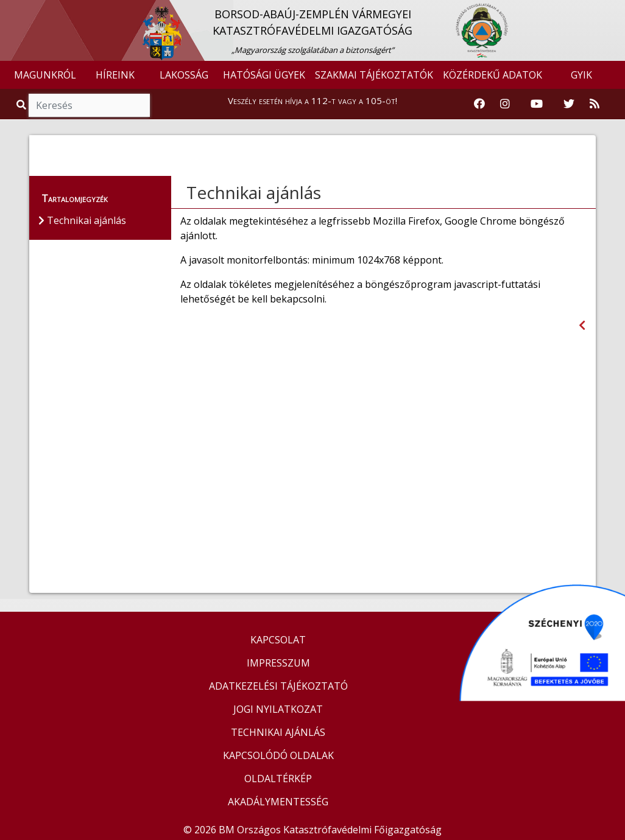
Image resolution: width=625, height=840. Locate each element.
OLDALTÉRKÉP (278, 779)
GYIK (581, 75)
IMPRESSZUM (278, 663)
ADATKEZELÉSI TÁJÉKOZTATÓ (278, 686)
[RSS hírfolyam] (595, 104)
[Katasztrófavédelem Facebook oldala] (479, 104)
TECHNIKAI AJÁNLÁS (278, 732)
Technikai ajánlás (254, 192)
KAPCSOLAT (278, 640)
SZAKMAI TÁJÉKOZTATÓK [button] (374, 75)
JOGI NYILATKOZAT (278, 709)
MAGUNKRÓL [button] (45, 75)
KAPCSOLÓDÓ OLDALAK (278, 755)
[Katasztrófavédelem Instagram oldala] (505, 104)
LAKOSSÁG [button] (184, 75)
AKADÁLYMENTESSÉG (278, 802)
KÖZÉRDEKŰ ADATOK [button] (493, 75)
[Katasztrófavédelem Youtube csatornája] (537, 104)
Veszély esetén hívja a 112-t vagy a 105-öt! (312, 100)
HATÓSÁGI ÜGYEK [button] (264, 75)
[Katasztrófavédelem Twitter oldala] (569, 104)
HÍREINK (115, 75)
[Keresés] (89, 105)
